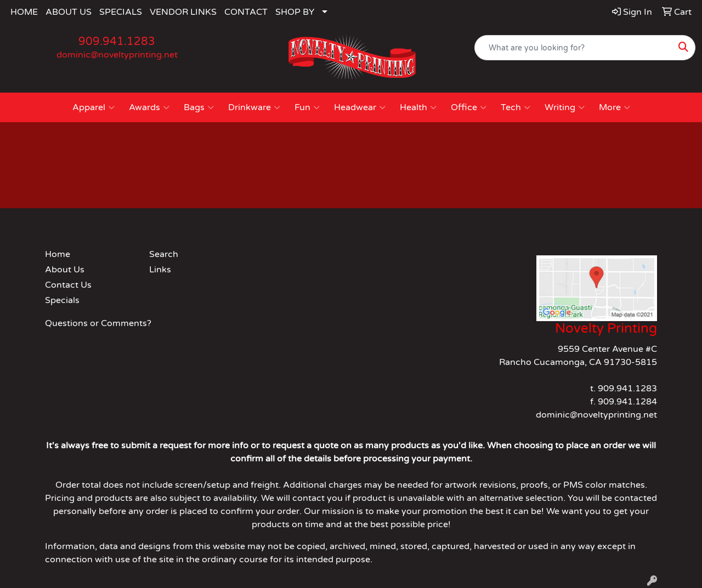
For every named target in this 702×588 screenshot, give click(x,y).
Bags (199, 107)
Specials (62, 300)
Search (164, 254)
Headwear (360, 107)
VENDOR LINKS (183, 12)
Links (160, 270)
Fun (307, 107)
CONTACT (246, 12)
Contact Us (68, 285)
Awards (149, 107)
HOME (24, 12)
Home (58, 254)
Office (469, 107)
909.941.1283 (117, 42)
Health (418, 107)
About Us (65, 270)
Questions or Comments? (98, 323)
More (615, 107)
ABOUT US (69, 12)
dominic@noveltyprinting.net (117, 55)
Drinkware (254, 107)
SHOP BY (295, 12)
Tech (516, 107)
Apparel (94, 107)
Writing (565, 107)
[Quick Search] (573, 48)
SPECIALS (121, 12)
